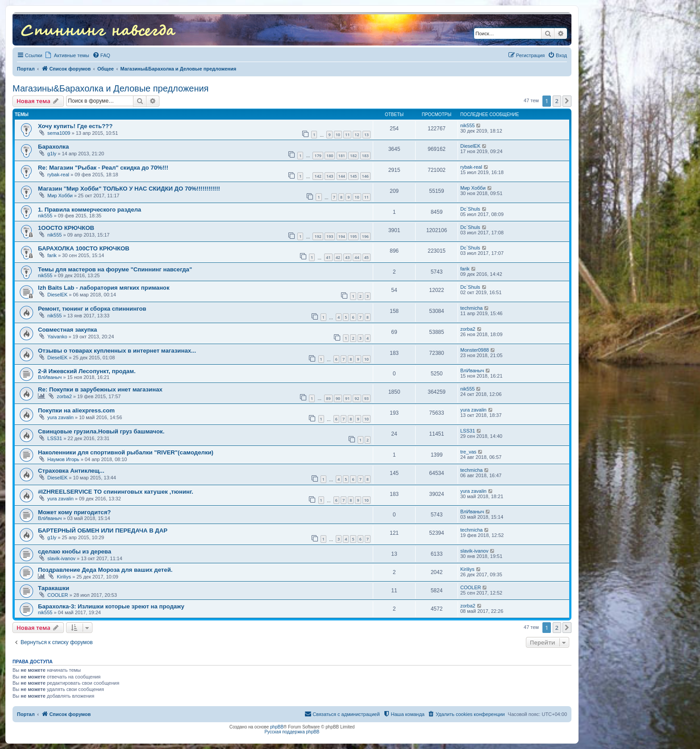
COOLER (58, 595)
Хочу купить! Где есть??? (75, 126)
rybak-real (58, 175)
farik (52, 255)
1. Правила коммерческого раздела (90, 210)
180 (330, 156)
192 (318, 236)
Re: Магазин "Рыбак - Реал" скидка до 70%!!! (103, 168)
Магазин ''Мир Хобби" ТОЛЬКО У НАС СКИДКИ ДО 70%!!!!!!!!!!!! (129, 189)
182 (353, 156)
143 (330, 176)
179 (318, 156)
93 (367, 398)
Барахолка (53, 147)
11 (347, 135)
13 (367, 135)
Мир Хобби (60, 196)
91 (347, 398)
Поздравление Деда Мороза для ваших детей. (105, 570)
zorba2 (468, 329)
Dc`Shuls (470, 209)
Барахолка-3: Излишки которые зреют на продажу (111, 606)
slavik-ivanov (61, 558)
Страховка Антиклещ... (71, 471)
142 (318, 176)
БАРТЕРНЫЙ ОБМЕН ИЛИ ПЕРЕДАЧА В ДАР (103, 531)
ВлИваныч (50, 377)
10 (338, 135)
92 (357, 398)
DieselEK (470, 146)
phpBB (277, 727)
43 (347, 257)
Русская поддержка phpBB (292, 732)
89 (328, 398)
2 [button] (557, 101)
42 (338, 257)
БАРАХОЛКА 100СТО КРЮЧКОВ (84, 248)
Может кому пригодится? (74, 512)
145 (353, 176)
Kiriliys (64, 577)
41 (328, 257)
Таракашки (54, 588)
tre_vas (468, 452)
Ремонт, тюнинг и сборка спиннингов (92, 309)
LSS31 (55, 438)
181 (342, 156)
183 (365, 156)
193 (330, 236)
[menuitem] (101, 55)
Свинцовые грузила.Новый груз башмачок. (101, 431)
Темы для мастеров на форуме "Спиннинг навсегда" (115, 269)
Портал (26, 69)
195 (353, 236)
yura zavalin (60, 417)
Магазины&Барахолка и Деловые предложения (110, 88)
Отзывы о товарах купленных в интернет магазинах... (117, 351)
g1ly (52, 154)
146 (365, 176)
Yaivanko (57, 337)
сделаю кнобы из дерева (75, 551)
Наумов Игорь (63, 459)
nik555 (467, 125)
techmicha (471, 308)
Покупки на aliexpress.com (76, 410)
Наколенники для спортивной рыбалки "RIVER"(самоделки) (126, 452)
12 (357, 135)
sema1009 (59, 133)
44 (357, 257)
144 (342, 176)
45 (367, 257)
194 (342, 236)
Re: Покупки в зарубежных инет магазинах (100, 389)
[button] (567, 101)
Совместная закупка (67, 330)
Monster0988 (475, 350)
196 (365, 236)
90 (338, 398)
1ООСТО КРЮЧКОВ (66, 228)
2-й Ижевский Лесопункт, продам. (87, 371)
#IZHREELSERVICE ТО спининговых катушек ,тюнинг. (116, 492)
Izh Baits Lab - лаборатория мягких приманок (104, 288)
